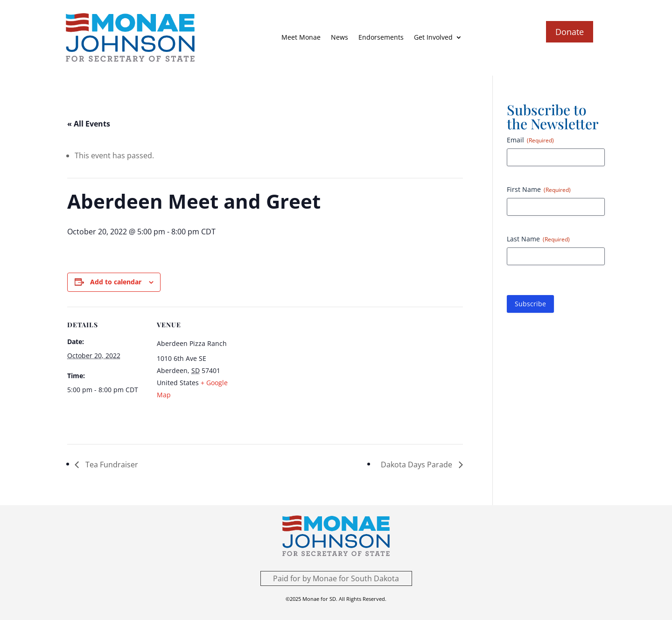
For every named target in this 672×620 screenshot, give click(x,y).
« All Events (89, 124)
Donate (570, 32)
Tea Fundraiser (111, 465)
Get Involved (433, 37)
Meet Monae (301, 37)
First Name (539, 189)
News (339, 37)
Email (530, 140)
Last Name (538, 239)
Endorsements (381, 37)
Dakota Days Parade (417, 465)
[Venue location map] (296, 371)
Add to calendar (116, 282)
